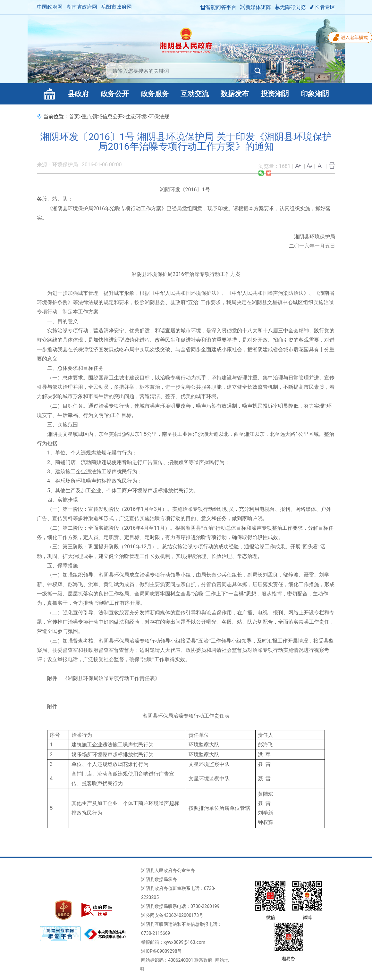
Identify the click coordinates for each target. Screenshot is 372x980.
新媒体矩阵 (256, 7)
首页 (74, 116)
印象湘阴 (315, 94)
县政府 (78, 94)
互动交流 (195, 94)
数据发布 (235, 94)
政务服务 (155, 94)
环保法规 (159, 116)
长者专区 (322, 7)
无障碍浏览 (290, 7)
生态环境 (136, 116)
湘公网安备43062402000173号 (172, 915)
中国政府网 (50, 7)
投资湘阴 (275, 94)
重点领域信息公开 (102, 116)
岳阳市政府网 (116, 7)
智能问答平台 (218, 7)
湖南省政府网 (82, 7)
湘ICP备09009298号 (161, 951)
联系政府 (203, 960)
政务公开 (115, 94)
